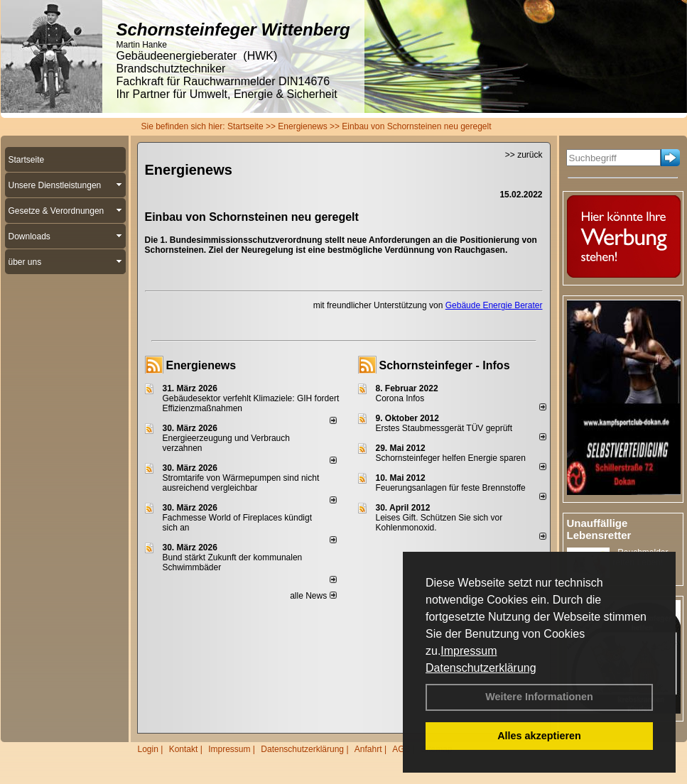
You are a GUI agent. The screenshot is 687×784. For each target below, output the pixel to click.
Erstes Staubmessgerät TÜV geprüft (444, 428)
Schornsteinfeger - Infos (445, 365)
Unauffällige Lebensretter (599, 529)
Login (148, 749)
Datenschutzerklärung (481, 668)
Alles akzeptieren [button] (539, 736)
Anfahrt (368, 749)
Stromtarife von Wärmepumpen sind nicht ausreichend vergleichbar (241, 483)
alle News (313, 596)
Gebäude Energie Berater (494, 305)
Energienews (201, 365)
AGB (401, 749)
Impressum (469, 651)
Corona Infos (400, 398)
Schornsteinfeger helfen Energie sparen (451, 458)
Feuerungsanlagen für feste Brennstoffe (451, 488)
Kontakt (184, 749)
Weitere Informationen (539, 697)
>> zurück (524, 155)
